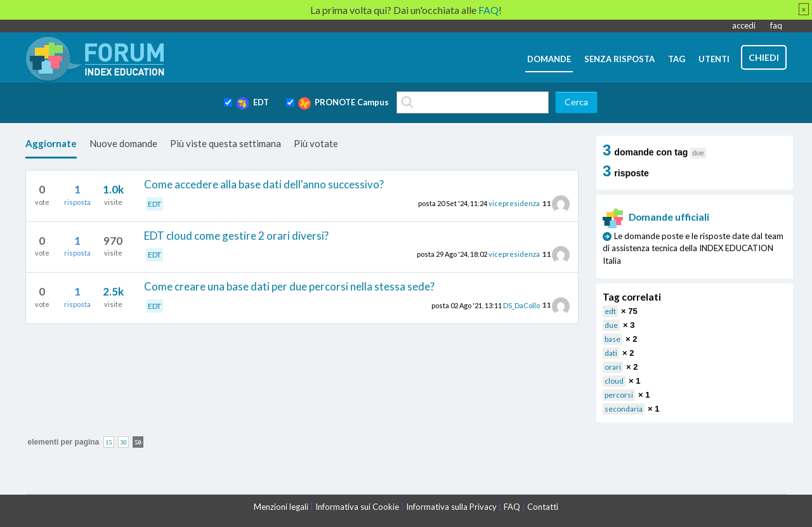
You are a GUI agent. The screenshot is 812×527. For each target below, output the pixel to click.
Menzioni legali (281, 507)
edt (610, 311)
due (611, 325)
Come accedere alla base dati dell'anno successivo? (264, 184)
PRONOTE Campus (344, 103)
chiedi (764, 57)
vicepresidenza (514, 203)
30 (123, 442)
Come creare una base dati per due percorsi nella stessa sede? (289, 286)
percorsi (619, 395)
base (612, 339)
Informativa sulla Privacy (451, 507)
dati (611, 353)
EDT (252, 103)
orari (613, 367)
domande (549, 59)
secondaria (624, 409)
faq (776, 25)
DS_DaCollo (521, 305)
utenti (714, 59)
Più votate (316, 143)
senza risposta (619, 59)
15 (109, 442)
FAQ (512, 507)
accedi (744, 25)
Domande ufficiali (656, 217)
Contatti (543, 507)
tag (677, 59)
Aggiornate (51, 143)
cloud (614, 381)
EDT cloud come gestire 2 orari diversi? (236, 236)
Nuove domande (123, 143)
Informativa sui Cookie (357, 507)
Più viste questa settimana (226, 143)
